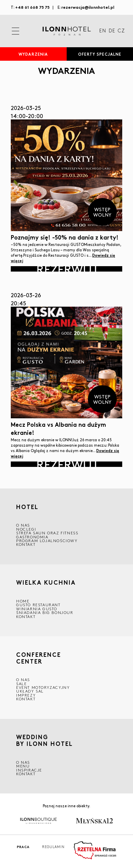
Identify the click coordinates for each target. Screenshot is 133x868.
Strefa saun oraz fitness (47, 533)
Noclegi (26, 529)
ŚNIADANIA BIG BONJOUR (45, 612)
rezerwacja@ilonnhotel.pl (88, 7)
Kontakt (26, 544)
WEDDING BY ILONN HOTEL (44, 740)
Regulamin (53, 847)
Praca (23, 847)
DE (112, 31)
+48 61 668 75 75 (32, 7)
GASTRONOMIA (32, 537)
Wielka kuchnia (46, 583)
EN (103, 31)
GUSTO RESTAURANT (38, 605)
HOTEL (27, 507)
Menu (23, 766)
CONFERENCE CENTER (39, 658)
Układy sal (30, 691)
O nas (23, 762)
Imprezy (26, 695)
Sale (21, 684)
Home (23, 601)
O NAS (23, 525)
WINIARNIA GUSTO (37, 609)
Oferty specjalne (100, 54)
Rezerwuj (67, 269)
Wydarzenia (33, 54)
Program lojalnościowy (47, 541)
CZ (121, 31)
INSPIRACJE (29, 770)
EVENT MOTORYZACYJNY (43, 687)
